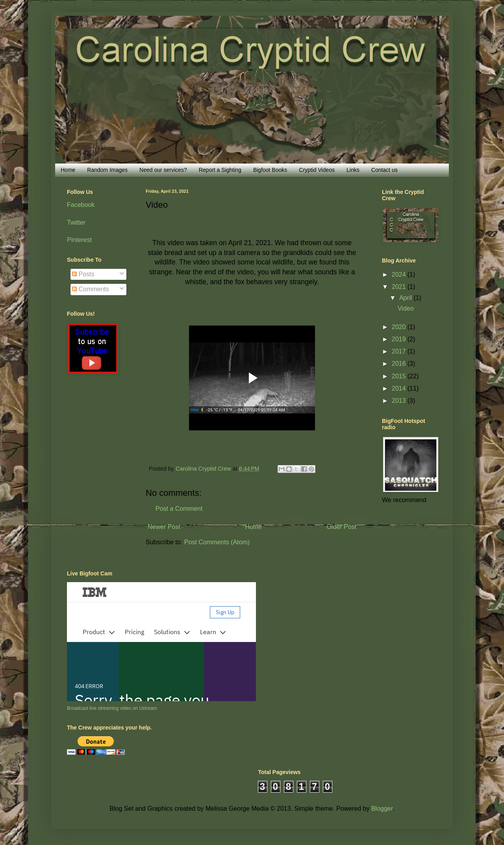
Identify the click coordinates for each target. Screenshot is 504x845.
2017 (400, 351)
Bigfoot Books (270, 170)
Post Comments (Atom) (217, 542)
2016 (400, 364)
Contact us (384, 170)
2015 (400, 376)
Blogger (382, 809)
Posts (83, 274)
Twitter (76, 222)
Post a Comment (179, 509)
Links (353, 170)
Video (406, 308)
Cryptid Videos (317, 170)
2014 (400, 388)
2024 (400, 275)
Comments (91, 289)
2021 (400, 287)
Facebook (81, 205)
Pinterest (79, 240)
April (406, 298)
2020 (400, 327)
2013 (400, 401)
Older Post (341, 527)
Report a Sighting (220, 170)
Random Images (107, 170)
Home (68, 170)
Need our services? (163, 170)
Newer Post (164, 527)
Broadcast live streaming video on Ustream (112, 708)
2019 (400, 339)
